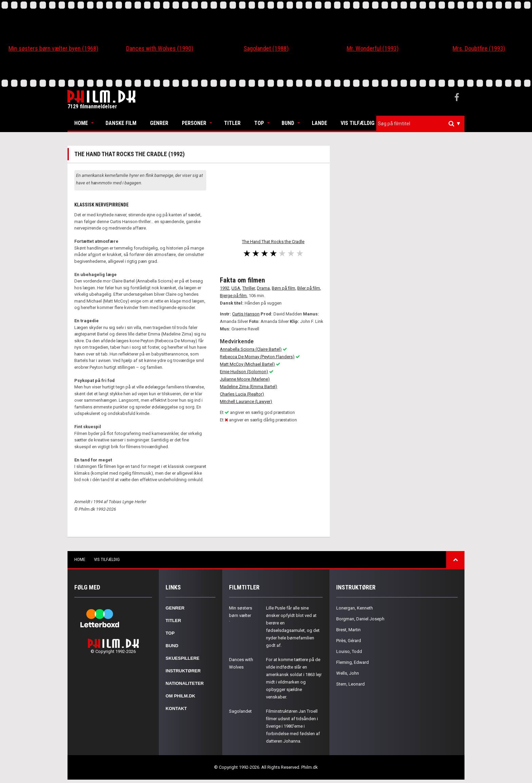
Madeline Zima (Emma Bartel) (249, 387)
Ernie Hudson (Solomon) (244, 372)
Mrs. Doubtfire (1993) (479, 48)
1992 (225, 288)
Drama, (264, 288)
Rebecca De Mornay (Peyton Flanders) (257, 357)
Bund (288, 123)
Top (259, 123)
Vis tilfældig (358, 123)
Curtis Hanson (246, 314)
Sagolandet (240, 711)
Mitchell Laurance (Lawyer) (246, 402)
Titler (232, 123)
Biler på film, (309, 288)
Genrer (159, 123)
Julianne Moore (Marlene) (245, 379)
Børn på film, (284, 288)
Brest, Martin (348, 630)
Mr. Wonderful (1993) (373, 48)
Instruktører (183, 671)
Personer (194, 123)
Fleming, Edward (353, 662)
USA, (236, 288)
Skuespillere (183, 658)
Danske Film (121, 123)
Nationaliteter (185, 683)
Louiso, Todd (349, 651)
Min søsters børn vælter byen (241, 615)
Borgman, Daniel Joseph (360, 619)
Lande (319, 123)
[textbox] (422, 124)
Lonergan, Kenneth (355, 608)
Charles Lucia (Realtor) (242, 394)
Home (81, 123)
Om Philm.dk (180, 696)
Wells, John (348, 673)
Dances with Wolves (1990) (160, 48)
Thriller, (249, 288)
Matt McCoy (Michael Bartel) (247, 364)
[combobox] (420, 124)
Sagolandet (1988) (266, 48)
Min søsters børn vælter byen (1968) (53, 48)
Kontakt (176, 708)
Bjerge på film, (234, 296)
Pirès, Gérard (349, 641)
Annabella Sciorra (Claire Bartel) (251, 349)
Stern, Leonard (350, 684)
